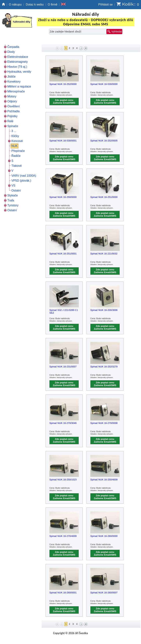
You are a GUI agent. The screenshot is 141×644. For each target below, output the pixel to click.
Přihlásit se (105, 4)
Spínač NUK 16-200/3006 (104, 310)
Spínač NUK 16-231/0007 (63, 367)
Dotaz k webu (35, 4)
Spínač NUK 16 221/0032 (104, 254)
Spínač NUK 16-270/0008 (104, 423)
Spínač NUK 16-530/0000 (104, 84)
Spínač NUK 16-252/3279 (104, 367)
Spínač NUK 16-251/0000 (104, 197)
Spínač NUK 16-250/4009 (104, 480)
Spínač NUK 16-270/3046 (63, 423)
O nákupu (15, 4)
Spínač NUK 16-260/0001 (63, 593)
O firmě (53, 4)
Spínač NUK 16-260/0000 (104, 536)
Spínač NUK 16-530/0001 (63, 141)
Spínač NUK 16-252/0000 (63, 84)
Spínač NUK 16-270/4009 (63, 536)
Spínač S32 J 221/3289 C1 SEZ (64, 311)
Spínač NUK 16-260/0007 (104, 593)
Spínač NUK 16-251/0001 (63, 254)
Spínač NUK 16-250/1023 (63, 480)
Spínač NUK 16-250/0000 (63, 197)
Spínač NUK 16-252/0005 (104, 141)
